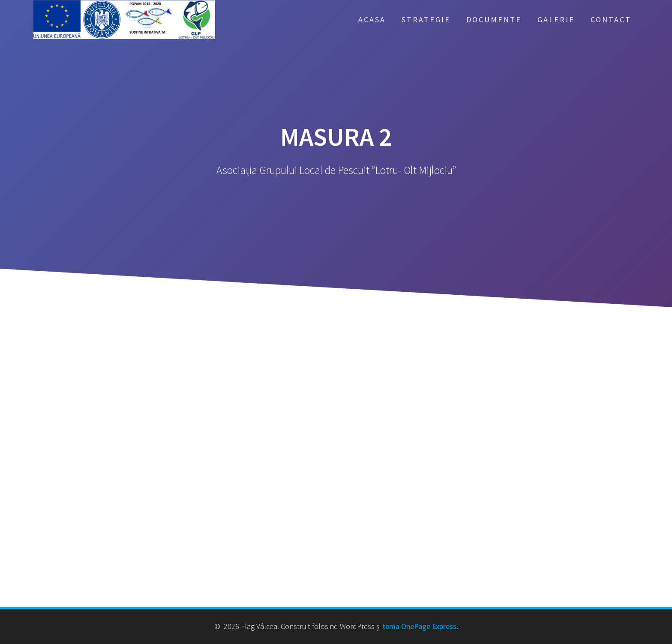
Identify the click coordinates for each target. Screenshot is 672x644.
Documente (494, 19)
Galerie (556, 19)
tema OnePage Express (419, 626)
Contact (611, 19)
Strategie (426, 19)
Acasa (372, 19)
